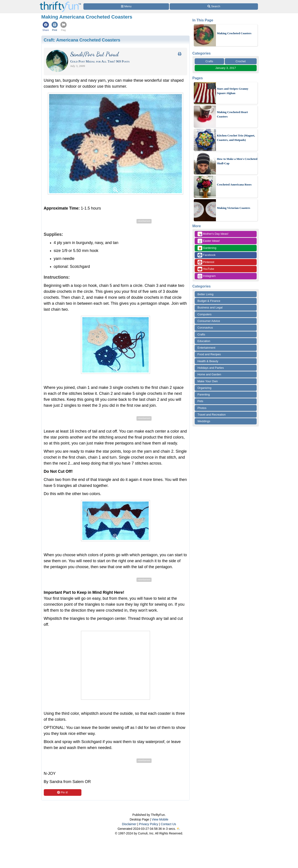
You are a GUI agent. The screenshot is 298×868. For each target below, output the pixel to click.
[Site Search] (214, 7)
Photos (202, 408)
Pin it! (62, 792)
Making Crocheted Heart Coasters (233, 114)
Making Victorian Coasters (234, 208)
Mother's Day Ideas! (213, 234)
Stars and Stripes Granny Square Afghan (233, 91)
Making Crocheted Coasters (234, 33)
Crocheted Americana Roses (234, 184)
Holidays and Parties (211, 368)
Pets (200, 401)
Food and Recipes (209, 354)
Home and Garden (209, 374)
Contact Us (168, 824)
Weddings (204, 421)
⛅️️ (178, 829)
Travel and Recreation (212, 415)
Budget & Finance (209, 301)
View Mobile (160, 819)
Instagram (207, 276)
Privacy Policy (149, 824)
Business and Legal (210, 307)
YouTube (206, 269)
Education (204, 341)
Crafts (209, 61)
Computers (205, 314)
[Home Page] (60, 3)
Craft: (82, 40)
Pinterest (206, 262)
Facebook (207, 255)
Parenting (204, 394)
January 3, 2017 (226, 68)
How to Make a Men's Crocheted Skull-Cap (237, 161)
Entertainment (207, 348)
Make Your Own (208, 381)
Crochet (241, 61)
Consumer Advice (209, 321)
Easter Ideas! (209, 241)
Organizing (205, 388)
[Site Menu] (126, 7)
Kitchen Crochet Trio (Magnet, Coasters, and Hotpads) (236, 138)
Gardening (207, 248)
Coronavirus (205, 328)
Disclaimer (129, 824)
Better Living (206, 294)
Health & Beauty (208, 361)
